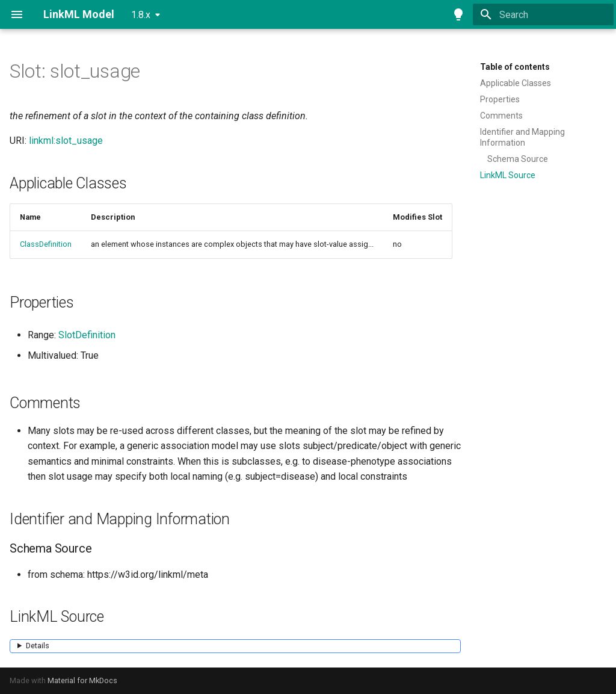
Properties (500, 99)
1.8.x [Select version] (141, 15)
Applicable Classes (516, 83)
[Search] (543, 14)
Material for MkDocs (82, 680)
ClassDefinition (46, 244)
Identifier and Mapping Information (522, 137)
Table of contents (515, 67)
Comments (501, 116)
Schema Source (518, 159)
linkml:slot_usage (66, 141)
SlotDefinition (87, 335)
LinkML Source (508, 175)
